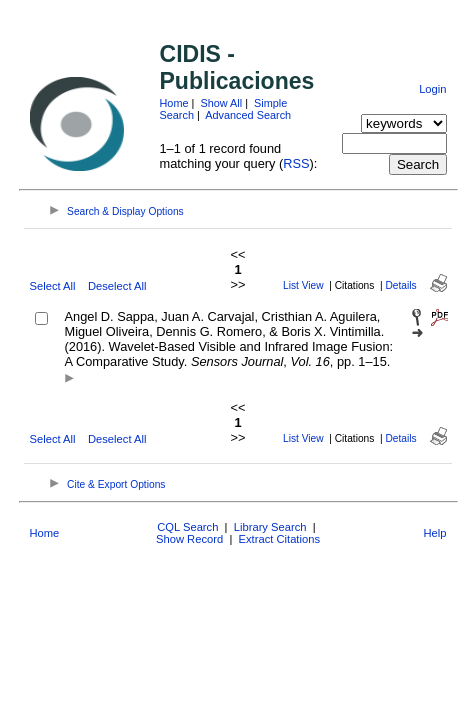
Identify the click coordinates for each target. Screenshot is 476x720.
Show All (221, 103)
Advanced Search (248, 115)
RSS (296, 163)
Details (401, 285)
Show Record (189, 539)
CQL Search (187, 527)
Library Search (270, 527)
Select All (53, 286)
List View (303, 285)
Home (174, 103)
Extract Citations (279, 539)
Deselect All (117, 286)
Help (434, 533)
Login (432, 89)
